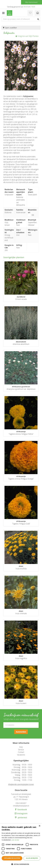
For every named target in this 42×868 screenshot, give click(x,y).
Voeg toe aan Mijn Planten (28, 36)
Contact (21, 752)
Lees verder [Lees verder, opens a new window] (15, 840)
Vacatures (21, 755)
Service (21, 750)
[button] (21, 864)
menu (3, 13)
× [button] (39, 826)
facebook (22, 810)
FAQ (21, 747)
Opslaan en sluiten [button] (12, 858)
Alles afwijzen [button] (32, 858)
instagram (22, 813)
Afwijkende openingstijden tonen (21, 784)
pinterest (22, 818)
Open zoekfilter (10, 28)
